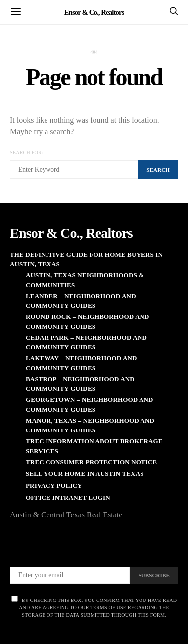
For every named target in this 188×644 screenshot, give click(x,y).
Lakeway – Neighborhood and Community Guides (81, 363)
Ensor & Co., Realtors (94, 12)
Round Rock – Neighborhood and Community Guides (88, 322)
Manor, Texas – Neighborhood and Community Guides (90, 425)
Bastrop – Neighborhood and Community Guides (80, 384)
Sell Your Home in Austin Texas (85, 474)
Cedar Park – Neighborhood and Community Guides (86, 342)
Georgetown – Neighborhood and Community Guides (90, 405)
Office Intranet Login (68, 497)
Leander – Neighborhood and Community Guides (81, 301)
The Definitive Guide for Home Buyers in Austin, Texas (86, 259)
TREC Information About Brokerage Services (94, 446)
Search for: (26, 152)
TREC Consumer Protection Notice (91, 462)
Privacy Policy (54, 486)
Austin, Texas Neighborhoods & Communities (85, 280)
